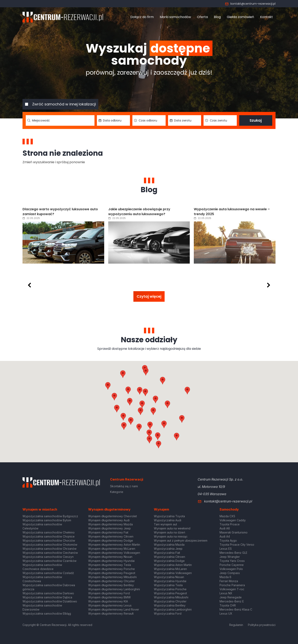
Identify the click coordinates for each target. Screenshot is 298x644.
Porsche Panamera (232, 585)
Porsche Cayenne (232, 565)
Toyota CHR (228, 605)
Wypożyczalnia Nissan (169, 577)
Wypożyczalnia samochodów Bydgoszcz (50, 516)
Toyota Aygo (228, 540)
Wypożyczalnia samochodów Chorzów (49, 540)
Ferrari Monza (229, 581)
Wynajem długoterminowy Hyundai (111, 561)
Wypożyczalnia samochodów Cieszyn (48, 557)
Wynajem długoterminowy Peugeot (112, 573)
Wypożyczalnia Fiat (167, 553)
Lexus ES (226, 549)
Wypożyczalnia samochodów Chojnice (49, 536)
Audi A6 (225, 528)
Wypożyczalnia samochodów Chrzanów (49, 549)
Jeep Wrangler (230, 557)
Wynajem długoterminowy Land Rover (114, 609)
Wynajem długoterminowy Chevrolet (113, 516)
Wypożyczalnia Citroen (169, 557)
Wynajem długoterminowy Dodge (111, 540)
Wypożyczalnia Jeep (168, 549)
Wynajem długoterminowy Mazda (110, 524)
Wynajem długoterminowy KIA (108, 601)
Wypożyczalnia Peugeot (170, 593)
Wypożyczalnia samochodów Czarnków (49, 561)
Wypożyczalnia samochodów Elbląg (47, 613)
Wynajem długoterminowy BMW (109, 597)
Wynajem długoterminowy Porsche (111, 569)
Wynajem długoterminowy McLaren (112, 549)
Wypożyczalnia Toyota (169, 516)
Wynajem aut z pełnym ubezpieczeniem (181, 540)
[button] (167, 404)
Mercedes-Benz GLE (233, 553)
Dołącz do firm (142, 17)
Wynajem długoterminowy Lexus (110, 605)
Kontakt (266, 17)
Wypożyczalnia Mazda (169, 545)
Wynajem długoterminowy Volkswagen (114, 553)
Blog (217, 17)
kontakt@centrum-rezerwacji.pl (250, 4)
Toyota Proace (230, 524)
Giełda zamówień (240, 17)
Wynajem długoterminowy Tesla (110, 565)
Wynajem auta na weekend (172, 528)
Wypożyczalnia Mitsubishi (171, 597)
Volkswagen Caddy (233, 520)
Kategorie (117, 492)
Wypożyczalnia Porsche (170, 589)
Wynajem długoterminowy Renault (111, 613)
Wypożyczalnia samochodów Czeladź (48, 573)
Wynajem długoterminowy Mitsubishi (112, 577)
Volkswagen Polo (231, 569)
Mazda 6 (225, 577)
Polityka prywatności (262, 625)
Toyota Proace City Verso (237, 545)
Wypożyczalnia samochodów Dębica (47, 597)
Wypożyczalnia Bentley (170, 605)
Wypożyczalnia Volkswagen (173, 573)
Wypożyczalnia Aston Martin (173, 565)
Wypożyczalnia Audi (168, 520)
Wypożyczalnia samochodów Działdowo (50, 601)
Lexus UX (226, 613)
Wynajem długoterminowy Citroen (111, 536)
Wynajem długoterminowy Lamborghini (114, 589)
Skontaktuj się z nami (124, 486)
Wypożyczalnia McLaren (170, 569)
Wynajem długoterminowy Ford (109, 593)
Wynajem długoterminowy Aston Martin (114, 545)
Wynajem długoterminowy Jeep (109, 528)
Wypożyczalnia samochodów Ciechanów (50, 553)
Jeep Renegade (231, 597)
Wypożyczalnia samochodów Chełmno (49, 532)
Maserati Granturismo (234, 532)
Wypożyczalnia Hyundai (170, 581)
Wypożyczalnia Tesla (168, 585)
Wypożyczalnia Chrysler (170, 601)
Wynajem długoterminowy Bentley (111, 585)
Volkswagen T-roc (232, 589)
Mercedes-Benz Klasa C (236, 609)
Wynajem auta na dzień (169, 532)
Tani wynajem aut (165, 524)
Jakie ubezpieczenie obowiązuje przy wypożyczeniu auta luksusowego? (139, 212)
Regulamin (236, 625)
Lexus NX (226, 593)
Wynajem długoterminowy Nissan (110, 557)
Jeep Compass (230, 573)
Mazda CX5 (227, 516)
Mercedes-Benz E (232, 601)
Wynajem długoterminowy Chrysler (111, 581)
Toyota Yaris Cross (232, 561)
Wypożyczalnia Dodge (169, 561)
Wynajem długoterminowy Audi (109, 520)
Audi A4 (225, 536)
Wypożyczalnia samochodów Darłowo (48, 593)
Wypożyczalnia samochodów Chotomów (50, 545)
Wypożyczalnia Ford (168, 613)
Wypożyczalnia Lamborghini (173, 609)
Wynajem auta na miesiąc (171, 536)
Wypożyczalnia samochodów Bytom (47, 520)
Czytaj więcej (149, 296)
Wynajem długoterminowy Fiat (108, 532)
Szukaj (256, 120)
